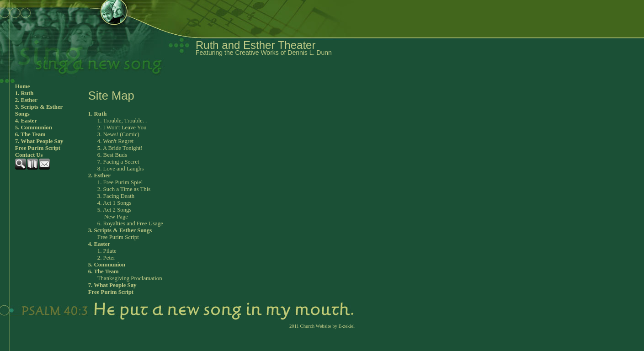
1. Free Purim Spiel (120, 182)
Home (23, 86)
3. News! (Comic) (118, 134)
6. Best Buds (112, 155)
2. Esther (26, 100)
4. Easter (26, 121)
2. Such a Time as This (124, 189)
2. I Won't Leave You (122, 128)
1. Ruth (24, 93)
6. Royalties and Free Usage (130, 223)
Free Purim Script (38, 148)
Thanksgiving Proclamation (130, 278)
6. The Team (30, 134)
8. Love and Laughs (121, 169)
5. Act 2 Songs (114, 210)
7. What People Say (39, 141)
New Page (116, 217)
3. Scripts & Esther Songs (39, 110)
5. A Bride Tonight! (120, 148)
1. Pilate (107, 251)
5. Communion (34, 128)
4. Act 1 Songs (114, 203)
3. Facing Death (116, 196)
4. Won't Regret (116, 141)
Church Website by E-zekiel (327, 326)
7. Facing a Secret (118, 162)
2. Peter (106, 258)
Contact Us (29, 155)
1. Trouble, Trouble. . (122, 121)
